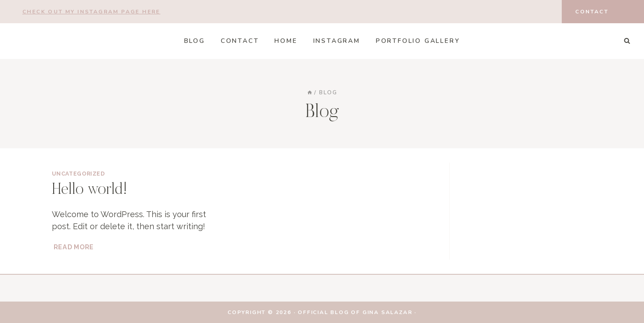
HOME (286, 41)
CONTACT (240, 41)
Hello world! (90, 190)
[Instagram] (542, 12)
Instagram (337, 41)
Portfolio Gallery (418, 41)
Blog (195, 41)
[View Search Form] (627, 41)
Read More (75, 247)
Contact (592, 12)
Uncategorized (78, 174)
